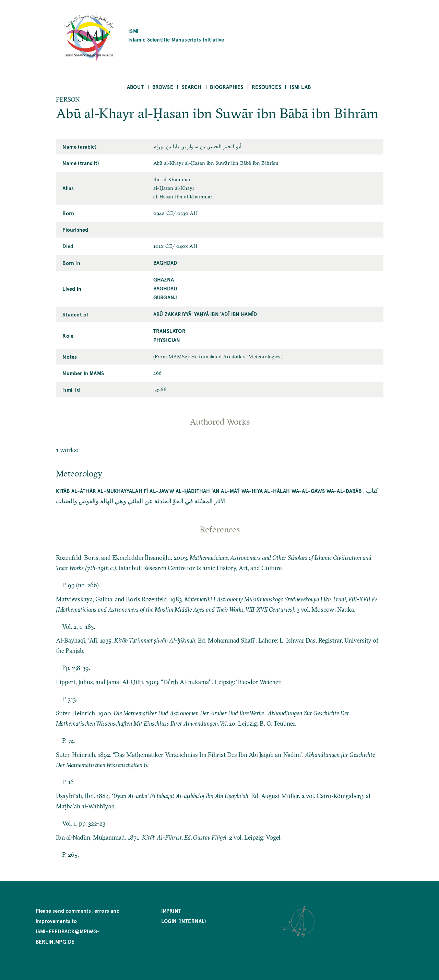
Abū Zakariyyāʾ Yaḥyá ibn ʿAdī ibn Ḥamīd (205, 314)
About (135, 87)
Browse (163, 87)
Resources (266, 87)
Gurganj (165, 297)
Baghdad (165, 262)
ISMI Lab (300, 87)
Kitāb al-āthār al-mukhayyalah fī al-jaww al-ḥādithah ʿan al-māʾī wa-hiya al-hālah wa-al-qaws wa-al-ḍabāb (209, 491)
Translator (169, 331)
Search (192, 87)
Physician (167, 340)
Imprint (171, 910)
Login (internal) (184, 921)
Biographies (227, 87)
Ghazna (164, 279)
